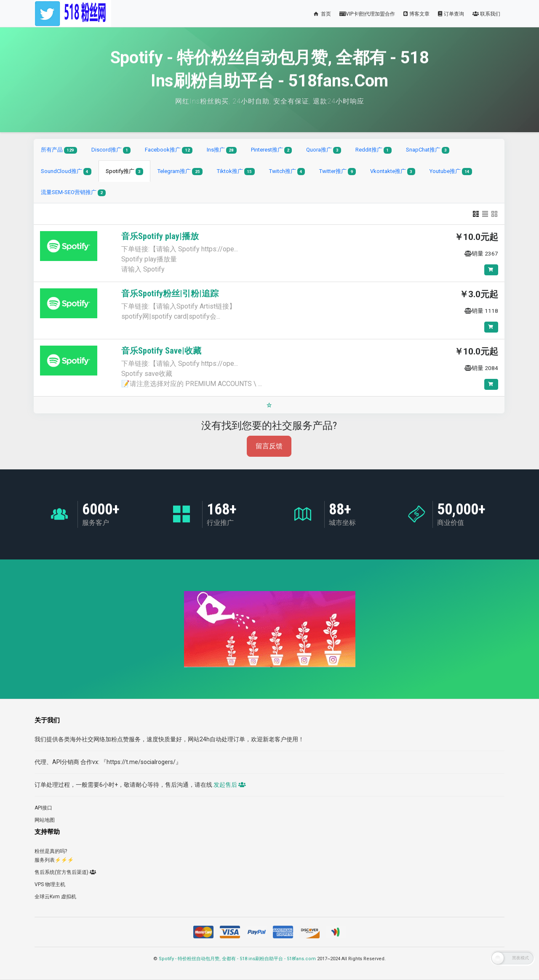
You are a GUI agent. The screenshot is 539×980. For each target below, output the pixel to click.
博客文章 (416, 14)
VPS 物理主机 (50, 884)
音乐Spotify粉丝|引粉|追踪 (170, 293)
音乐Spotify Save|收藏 (161, 351)
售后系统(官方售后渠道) (65, 872)
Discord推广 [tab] (111, 150)
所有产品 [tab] (59, 150)
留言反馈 (269, 446)
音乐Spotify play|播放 (160, 236)
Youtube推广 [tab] (451, 172)
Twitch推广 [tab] (287, 172)
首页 (322, 14)
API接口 (43, 808)
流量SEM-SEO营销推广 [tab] (73, 193)
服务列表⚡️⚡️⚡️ (54, 860)
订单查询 (451, 14)
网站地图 (45, 820)
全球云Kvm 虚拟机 (55, 897)
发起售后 (229, 785)
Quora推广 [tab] (324, 150)
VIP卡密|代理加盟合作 (367, 14)
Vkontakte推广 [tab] (393, 172)
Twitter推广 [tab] (338, 172)
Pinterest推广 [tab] (272, 150)
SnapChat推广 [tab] (428, 150)
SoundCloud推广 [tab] (66, 172)
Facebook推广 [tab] (169, 150)
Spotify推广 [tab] (125, 172)
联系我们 (486, 14)
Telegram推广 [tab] (180, 172)
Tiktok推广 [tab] (236, 172)
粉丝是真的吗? (51, 851)
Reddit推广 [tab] (374, 150)
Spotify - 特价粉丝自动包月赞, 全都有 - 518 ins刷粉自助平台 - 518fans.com (237, 959)
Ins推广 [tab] (222, 150)
